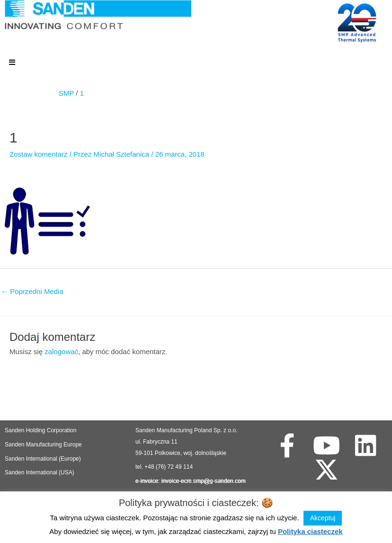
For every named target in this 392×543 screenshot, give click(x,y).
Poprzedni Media (32, 291)
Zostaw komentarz (39, 154)
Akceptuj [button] (323, 518)
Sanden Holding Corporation (41, 430)
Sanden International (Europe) (43, 459)
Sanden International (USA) (40, 472)
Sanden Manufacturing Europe (43, 445)
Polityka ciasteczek (310, 531)
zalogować (61, 352)
